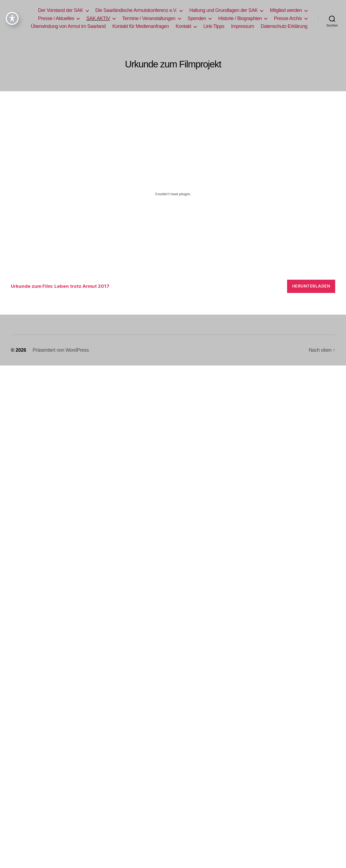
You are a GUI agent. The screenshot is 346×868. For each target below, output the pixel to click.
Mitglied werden (286, 10)
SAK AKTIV (98, 18)
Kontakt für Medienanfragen (141, 26)
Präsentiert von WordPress (61, 350)
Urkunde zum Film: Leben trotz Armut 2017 (60, 286)
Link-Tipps (214, 26)
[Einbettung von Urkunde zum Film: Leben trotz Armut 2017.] (173, 194)
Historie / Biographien (240, 18)
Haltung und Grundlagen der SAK (223, 10)
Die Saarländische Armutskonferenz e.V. (136, 10)
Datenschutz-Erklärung (284, 26)
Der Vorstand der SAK (60, 10)
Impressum (243, 26)
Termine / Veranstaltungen (149, 18)
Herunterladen (311, 286)
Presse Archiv (288, 18)
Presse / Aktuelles (56, 18)
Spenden (197, 18)
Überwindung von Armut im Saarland (68, 26)
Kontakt (184, 26)
